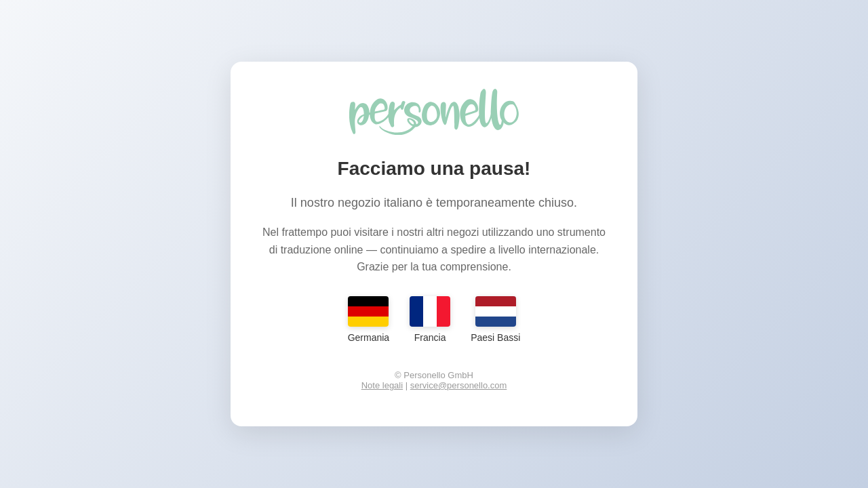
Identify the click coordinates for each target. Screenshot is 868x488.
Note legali (382, 385)
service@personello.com (459, 385)
